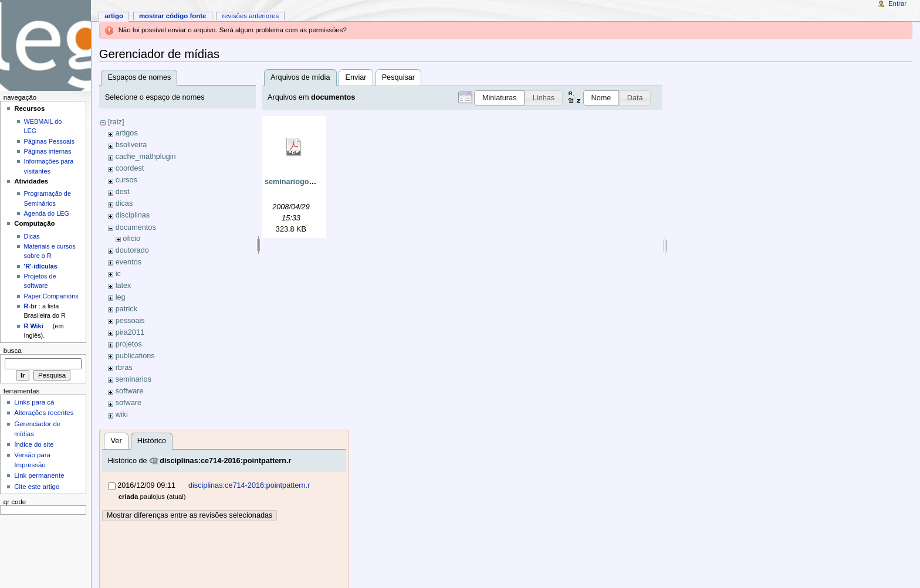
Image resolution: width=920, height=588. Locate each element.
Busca (13, 351)
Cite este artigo (37, 487)
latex (124, 285)
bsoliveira (131, 145)
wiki (122, 414)
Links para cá (34, 402)
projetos (129, 344)
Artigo (114, 16)
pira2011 (130, 332)
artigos (127, 133)
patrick (126, 309)
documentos (136, 227)
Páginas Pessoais (49, 141)
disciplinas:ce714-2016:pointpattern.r (225, 461)
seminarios (133, 379)
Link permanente (39, 475)
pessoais (130, 321)
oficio (131, 239)
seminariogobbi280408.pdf (312, 182)
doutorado (132, 250)
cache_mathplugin (146, 157)
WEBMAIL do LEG (43, 126)
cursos (126, 180)
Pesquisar (398, 77)
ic (118, 274)
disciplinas (133, 215)
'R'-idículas (41, 266)
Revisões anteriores (250, 16)
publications (135, 356)
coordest (130, 168)
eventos (128, 262)
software (130, 391)
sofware (128, 403)
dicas (124, 203)
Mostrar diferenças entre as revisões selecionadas (190, 515)
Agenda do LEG (47, 213)
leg (121, 297)
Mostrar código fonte (173, 16)
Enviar (356, 77)
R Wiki (34, 326)
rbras (124, 368)
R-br (31, 306)
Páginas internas (48, 151)
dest (123, 192)
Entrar (897, 4)
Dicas (32, 236)
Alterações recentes (44, 413)
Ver (116, 441)
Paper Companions (51, 296)
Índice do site (34, 444)
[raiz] (116, 122)
